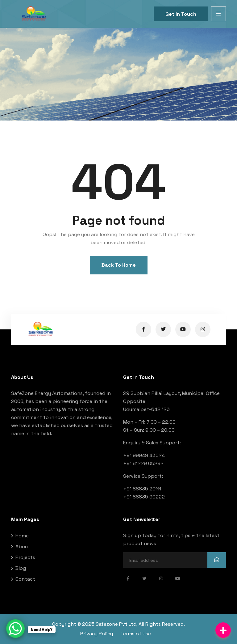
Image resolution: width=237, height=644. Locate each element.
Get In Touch (181, 14)
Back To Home (119, 265)
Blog (21, 568)
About (23, 547)
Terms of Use (136, 634)
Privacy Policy (97, 634)
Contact (25, 579)
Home (22, 536)
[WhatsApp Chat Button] (15, 629)
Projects (25, 557)
